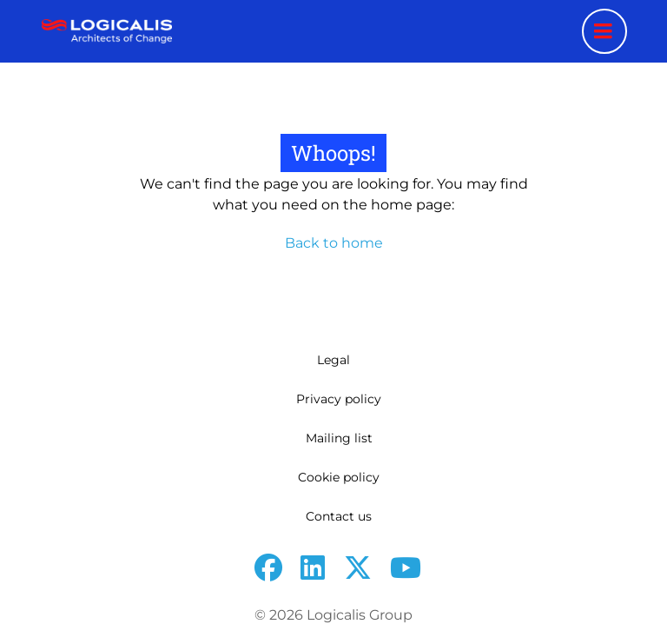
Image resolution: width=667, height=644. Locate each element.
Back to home (334, 243)
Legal (333, 360)
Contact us (339, 516)
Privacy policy (339, 399)
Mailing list (339, 438)
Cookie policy (339, 477)
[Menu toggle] (604, 31)
